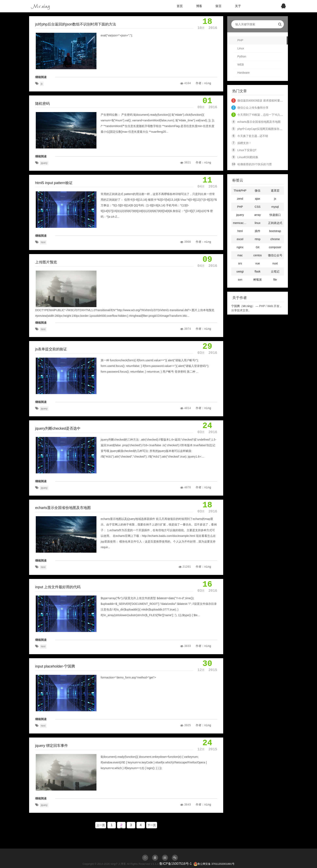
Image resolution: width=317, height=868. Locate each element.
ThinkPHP (240, 191)
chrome (275, 239)
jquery (44, 163)
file (275, 280)
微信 (258, 191)
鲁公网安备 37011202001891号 (214, 864)
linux (258, 223)
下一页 (152, 825)
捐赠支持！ (244, 143)
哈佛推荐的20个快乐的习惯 (255, 164)
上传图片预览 (46, 262)
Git (258, 247)
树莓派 (258, 280)
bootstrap (275, 231)
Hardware (244, 73)
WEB (241, 65)
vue (258, 263)
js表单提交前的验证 (51, 349)
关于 (238, 6)
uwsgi (240, 271)
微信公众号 (275, 255)
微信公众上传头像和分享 (253, 108)
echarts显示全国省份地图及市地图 (63, 508)
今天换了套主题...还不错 (253, 136)
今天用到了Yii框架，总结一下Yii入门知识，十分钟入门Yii (273, 115)
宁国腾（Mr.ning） (243, 306)
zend (240, 199)
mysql (275, 207)
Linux (241, 48)
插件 (258, 231)
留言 (219, 6)
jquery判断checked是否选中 (58, 428)
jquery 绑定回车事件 (52, 746)
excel (240, 239)
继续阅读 (41, 77)
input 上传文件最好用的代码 (58, 587)
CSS (258, 207)
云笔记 (275, 271)
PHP (240, 40)
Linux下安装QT (247, 150)
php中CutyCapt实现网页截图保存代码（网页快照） (270, 129)
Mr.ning (41, 6)
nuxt (275, 263)
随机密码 (42, 104)
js (42, 84)
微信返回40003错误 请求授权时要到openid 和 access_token (275, 101)
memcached (241, 223)
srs (240, 263)
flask (258, 271)
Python (242, 56)
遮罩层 (275, 191)
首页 (180, 6)
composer (275, 247)
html (43, 242)
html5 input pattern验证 (54, 183)
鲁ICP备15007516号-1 (175, 864)
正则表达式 (275, 223)
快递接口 (275, 215)
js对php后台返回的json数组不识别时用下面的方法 (76, 24)
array (258, 215)
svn (240, 280)
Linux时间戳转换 (248, 157)
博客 (199, 6)
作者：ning (203, 83)
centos (257, 255)
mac (240, 255)
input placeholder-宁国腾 (55, 666)
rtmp (258, 239)
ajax (258, 199)
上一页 (101, 825)
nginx (240, 247)
